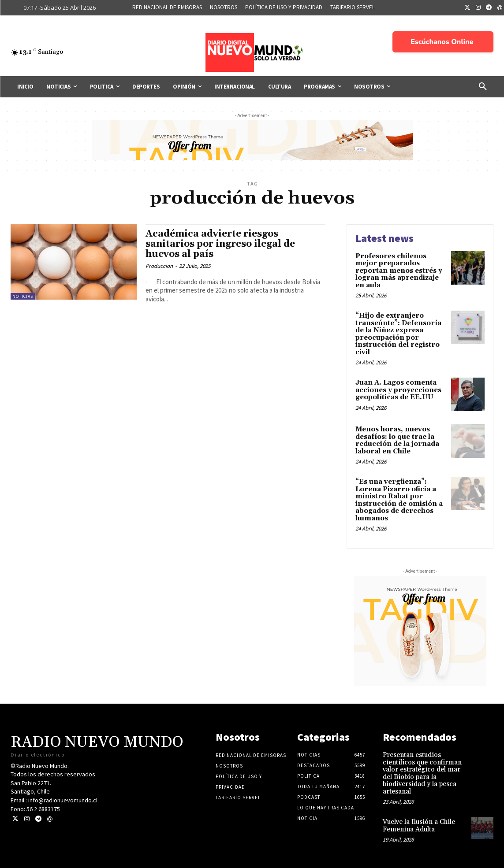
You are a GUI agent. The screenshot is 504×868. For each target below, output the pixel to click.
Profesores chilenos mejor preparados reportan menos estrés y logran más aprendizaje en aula (399, 271)
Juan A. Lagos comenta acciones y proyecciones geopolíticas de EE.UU (398, 390)
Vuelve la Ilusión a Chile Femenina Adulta (419, 826)
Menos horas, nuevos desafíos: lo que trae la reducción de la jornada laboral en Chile (397, 440)
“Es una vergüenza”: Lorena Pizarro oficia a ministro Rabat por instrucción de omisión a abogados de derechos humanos (399, 500)
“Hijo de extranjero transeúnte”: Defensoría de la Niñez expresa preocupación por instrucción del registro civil (398, 334)
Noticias (23, 296)
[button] (483, 87)
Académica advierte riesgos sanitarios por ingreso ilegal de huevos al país (220, 244)
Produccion (159, 266)
